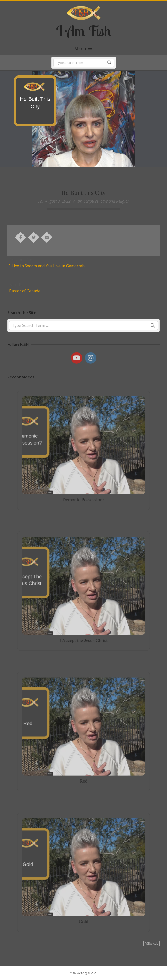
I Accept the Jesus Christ (83, 626)
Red (83, 767)
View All (152, 944)
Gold (83, 908)
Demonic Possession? (83, 486)
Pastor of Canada (25, 291)
